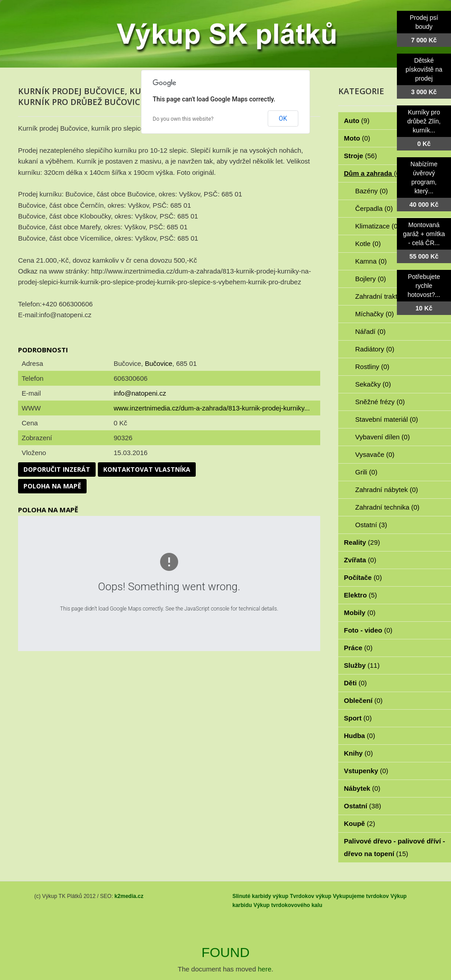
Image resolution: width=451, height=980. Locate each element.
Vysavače (375, 454)
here (265, 969)
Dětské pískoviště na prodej (424, 69)
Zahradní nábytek (387, 490)
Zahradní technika (388, 507)
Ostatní (371, 525)
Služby (362, 665)
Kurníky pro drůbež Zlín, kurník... (424, 121)
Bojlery (371, 279)
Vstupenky (366, 771)
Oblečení (364, 700)
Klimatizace (378, 226)
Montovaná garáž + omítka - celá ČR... (424, 234)
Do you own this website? (183, 119)
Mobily (360, 613)
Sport (358, 718)
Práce (358, 648)
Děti (356, 683)
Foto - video (368, 630)
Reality (362, 542)
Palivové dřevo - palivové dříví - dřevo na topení (395, 847)
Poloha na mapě (52, 486)
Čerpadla (374, 208)
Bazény (372, 191)
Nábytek (362, 788)
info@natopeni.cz (140, 393)
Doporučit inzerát (57, 469)
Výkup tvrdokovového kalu (288, 905)
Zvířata (360, 560)
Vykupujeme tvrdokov (361, 896)
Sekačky (373, 384)
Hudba (360, 736)
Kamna (371, 261)
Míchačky (375, 314)
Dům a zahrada (373, 173)
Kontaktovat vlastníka (147, 469)
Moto (357, 138)
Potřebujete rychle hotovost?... (424, 286)
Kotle (368, 244)
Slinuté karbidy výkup (260, 896)
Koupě (360, 823)
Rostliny (373, 367)
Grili (366, 472)
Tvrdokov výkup (311, 896)
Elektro (361, 595)
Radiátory (375, 349)
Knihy (359, 753)
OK (283, 119)
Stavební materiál (387, 419)
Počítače (363, 577)
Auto (357, 121)
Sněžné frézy (380, 402)
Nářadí (371, 331)
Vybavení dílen (383, 437)
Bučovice (159, 363)
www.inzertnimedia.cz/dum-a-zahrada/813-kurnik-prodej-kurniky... (212, 408)
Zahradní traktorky (388, 296)
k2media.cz (129, 896)
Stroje (361, 156)
